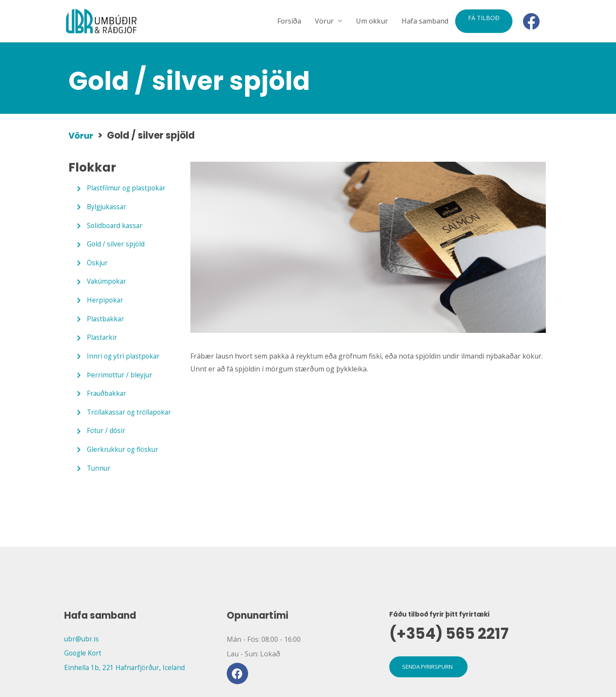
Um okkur (372, 21)
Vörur (324, 21)
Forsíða (289, 21)
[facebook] (534, 21)
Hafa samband (425, 21)
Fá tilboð (484, 18)
